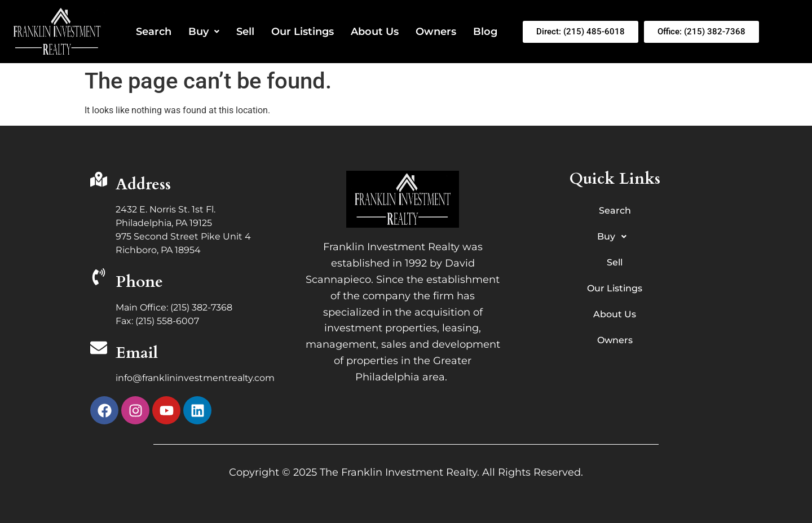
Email (137, 353)
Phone (139, 282)
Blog (485, 32)
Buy (204, 32)
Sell (245, 32)
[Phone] (99, 278)
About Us (375, 32)
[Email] (99, 349)
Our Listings (303, 32)
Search (154, 32)
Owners (436, 32)
